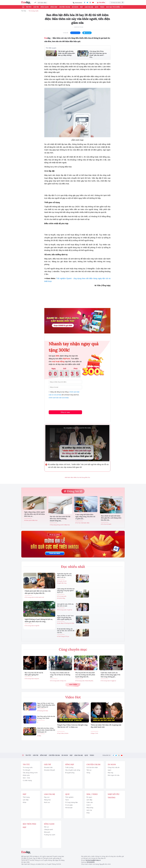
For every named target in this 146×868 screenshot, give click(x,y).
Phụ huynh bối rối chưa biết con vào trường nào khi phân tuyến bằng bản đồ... (85, 675)
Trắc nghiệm (69, 797)
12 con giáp (69, 805)
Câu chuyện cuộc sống (73, 770)
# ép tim (37, 679)
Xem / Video (92, 794)
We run (46, 827)
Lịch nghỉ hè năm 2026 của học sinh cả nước (65, 605)
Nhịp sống (90, 808)
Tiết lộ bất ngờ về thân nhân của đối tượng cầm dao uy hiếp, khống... (66, 53)
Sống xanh (45, 7)
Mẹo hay (110, 773)
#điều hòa (76, 477)
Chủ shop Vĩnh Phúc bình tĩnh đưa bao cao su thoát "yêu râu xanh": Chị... (98, 54)
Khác (88, 813)
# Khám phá (28, 520)
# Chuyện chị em (62, 581)
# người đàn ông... (62, 583)
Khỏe (24, 802)
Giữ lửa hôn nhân (92, 767)
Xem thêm (73, 684)
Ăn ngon (75, 7)
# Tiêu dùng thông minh (57, 525)
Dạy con (47, 797)
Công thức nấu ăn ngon (114, 769)
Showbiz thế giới (49, 770)
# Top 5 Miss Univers (63, 733)
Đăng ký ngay (65, 412)
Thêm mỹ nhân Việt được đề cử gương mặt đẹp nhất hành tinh (106, 726)
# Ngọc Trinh (94, 733)
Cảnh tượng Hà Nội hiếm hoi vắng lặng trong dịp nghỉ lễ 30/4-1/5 (66, 591)
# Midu (39, 736)
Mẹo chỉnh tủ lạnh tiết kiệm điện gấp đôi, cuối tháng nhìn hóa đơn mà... (111, 518)
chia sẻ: (66, 33)
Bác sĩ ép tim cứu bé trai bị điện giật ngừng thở (34, 674)
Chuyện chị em (65, 7)
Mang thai (47, 800)
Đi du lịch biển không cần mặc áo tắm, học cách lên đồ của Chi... (66, 631)
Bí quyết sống (70, 773)
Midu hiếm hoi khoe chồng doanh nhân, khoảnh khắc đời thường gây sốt (46, 730)
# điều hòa (67, 525)
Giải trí (36, 7)
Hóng (88, 773)
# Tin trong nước (29, 597)
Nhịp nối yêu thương (114, 796)
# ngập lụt (113, 681)
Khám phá (26, 775)
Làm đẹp (26, 800)
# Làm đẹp (60, 623)
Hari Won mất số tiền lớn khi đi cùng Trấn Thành (46, 717)
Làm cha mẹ (89, 7)
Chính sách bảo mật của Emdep (59, 398)
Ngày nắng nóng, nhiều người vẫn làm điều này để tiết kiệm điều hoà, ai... (34, 514)
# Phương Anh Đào (69, 623)
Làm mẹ (89, 810)
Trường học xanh (50, 835)
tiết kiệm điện (42, 3)
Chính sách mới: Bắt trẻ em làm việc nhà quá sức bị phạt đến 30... (38, 592)
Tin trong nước (34, 11)
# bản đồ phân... (89, 681)
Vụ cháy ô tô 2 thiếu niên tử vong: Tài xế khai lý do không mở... (60, 675)
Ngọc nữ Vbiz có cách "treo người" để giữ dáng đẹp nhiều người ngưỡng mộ (65, 617)
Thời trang (26, 797)
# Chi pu (67, 636)
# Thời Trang (61, 636)
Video (102, 7)
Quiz (97, 7)
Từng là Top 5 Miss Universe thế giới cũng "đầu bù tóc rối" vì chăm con (72, 726)
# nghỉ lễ (37, 626)
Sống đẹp (54, 7)
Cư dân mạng (27, 780)
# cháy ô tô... (63, 681)
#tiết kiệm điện (69, 477)
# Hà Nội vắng (61, 598)
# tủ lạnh (109, 524)
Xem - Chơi (26, 778)
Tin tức (29, 7)
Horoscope (69, 808)
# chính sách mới (39, 597)
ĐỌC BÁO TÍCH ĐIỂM (113, 7)
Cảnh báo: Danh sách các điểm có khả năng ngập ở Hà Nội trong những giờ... (110, 675)
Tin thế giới (26, 770)
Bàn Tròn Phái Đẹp (29, 826)
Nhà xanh (47, 832)
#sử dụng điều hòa (85, 477)
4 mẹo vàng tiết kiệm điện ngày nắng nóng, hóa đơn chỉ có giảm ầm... (85, 517)
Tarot (67, 800)
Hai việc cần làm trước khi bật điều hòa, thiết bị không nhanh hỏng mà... (60, 519)
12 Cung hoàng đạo (72, 802)
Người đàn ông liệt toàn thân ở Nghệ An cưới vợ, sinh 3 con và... (64, 575)
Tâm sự (89, 770)
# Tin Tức (78, 523)
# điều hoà (34, 520)
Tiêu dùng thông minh (30, 773)
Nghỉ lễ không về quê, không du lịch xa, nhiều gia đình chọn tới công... (39, 620)
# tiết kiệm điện (85, 523)
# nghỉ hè (69, 610)
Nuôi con (47, 802)
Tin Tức (24, 11)
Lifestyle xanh (48, 830)
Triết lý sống (69, 767)
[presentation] (63, 404)
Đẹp (81, 7)
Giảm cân (90, 802)
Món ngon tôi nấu (114, 775)
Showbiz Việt (48, 767)
